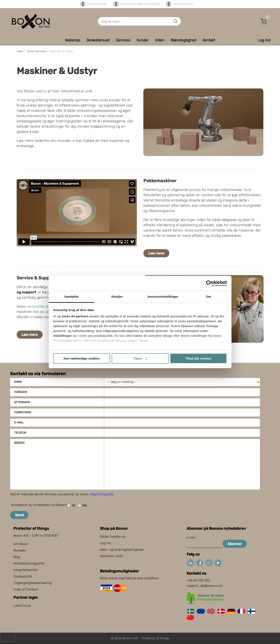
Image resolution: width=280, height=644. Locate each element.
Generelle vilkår (111, 556)
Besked (19, 443)
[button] (264, 21)
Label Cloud (22, 606)
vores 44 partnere (75, 316)
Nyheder (20, 550)
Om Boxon (21, 544)
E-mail (19, 423)
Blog (17, 557)
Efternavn (22, 402)
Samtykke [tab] (72, 297)
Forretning (23, 412)
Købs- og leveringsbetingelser (122, 550)
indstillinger (63, 336)
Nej (82, 506)
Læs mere (156, 253)
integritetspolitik (101, 494)
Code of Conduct (26, 589)
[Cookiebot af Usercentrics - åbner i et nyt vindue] (209, 283)
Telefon (20, 433)
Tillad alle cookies (198, 358)
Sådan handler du (113, 537)
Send (19, 515)
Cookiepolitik (23, 576)
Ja (71, 506)
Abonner (235, 544)
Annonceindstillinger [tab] (163, 297)
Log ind (105, 543)
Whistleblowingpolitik (29, 563)
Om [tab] (208, 297)
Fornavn (21, 392)
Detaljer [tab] (117, 297)
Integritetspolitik (26, 570)
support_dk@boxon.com (205, 586)
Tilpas (140, 358)
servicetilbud (37, 306)
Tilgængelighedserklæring (32, 583)
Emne (18, 382)
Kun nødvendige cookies (82, 358)
